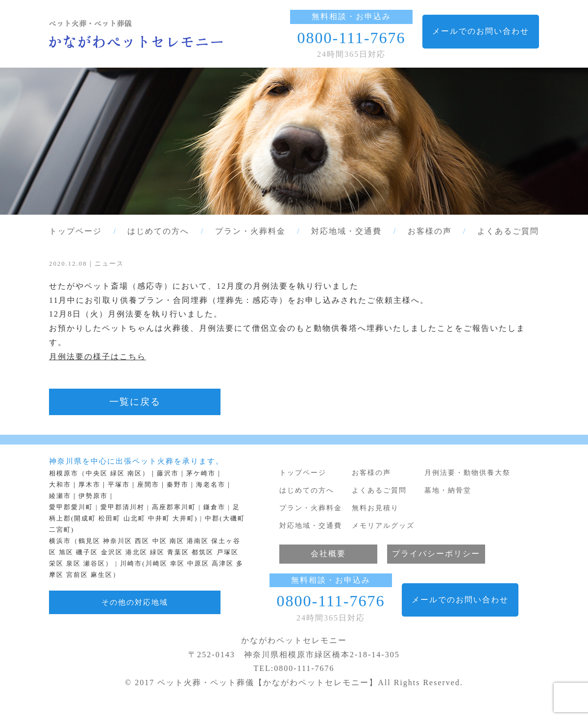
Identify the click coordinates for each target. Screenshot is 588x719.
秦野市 (178, 485)
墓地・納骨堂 (448, 490)
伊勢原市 (93, 496)
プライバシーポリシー (436, 554)
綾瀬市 (60, 496)
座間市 (148, 485)
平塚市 (119, 485)
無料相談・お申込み (351, 16)
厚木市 (89, 485)
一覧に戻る (135, 402)
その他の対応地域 (135, 602)
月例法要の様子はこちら (98, 357)
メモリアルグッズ (383, 525)
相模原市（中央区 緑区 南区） (99, 473)
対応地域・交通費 (346, 231)
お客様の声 (430, 231)
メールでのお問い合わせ (481, 31)
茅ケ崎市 (201, 473)
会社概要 (328, 554)
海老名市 (211, 485)
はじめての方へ (158, 231)
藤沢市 (168, 473)
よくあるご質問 (508, 231)
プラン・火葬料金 (250, 231)
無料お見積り (375, 508)
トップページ (75, 231)
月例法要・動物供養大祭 (467, 472)
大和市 (60, 485)
